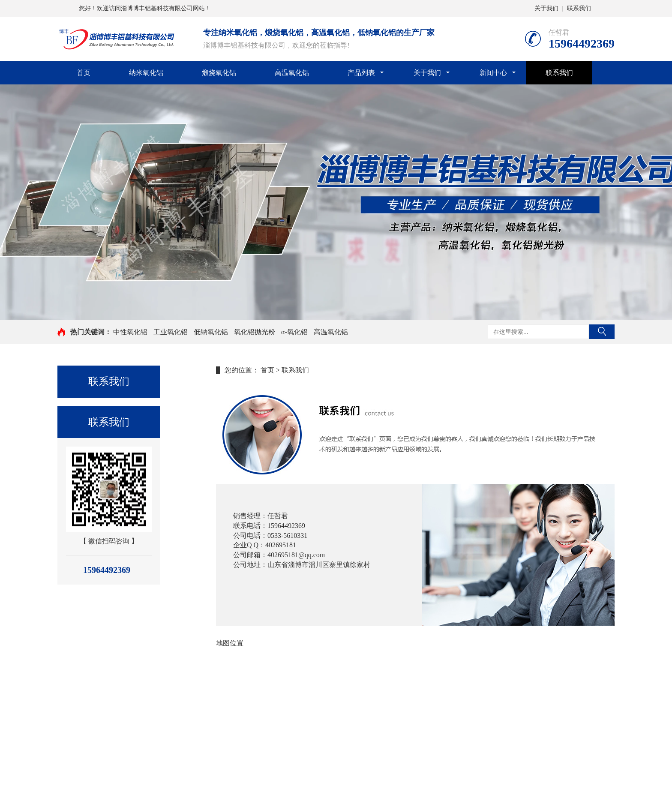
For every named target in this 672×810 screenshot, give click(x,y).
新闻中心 (493, 73)
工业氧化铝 (171, 332)
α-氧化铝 (294, 332)
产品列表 (361, 73)
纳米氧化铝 (146, 73)
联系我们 (579, 8)
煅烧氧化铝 (219, 73)
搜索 (602, 332)
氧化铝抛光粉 (255, 332)
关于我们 (546, 8)
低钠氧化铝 (211, 332)
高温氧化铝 (292, 73)
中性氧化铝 (130, 332)
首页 (84, 73)
